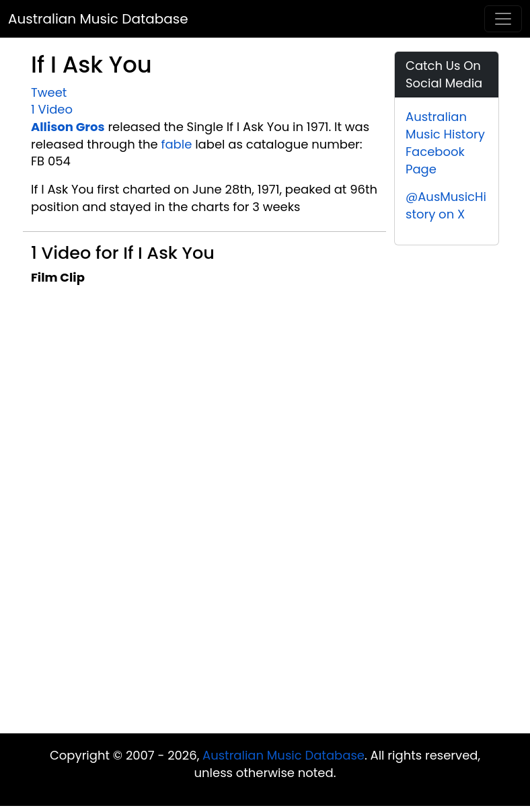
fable (177, 144)
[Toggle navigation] (503, 19)
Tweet (49, 92)
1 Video (52, 109)
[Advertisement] (265, 626)
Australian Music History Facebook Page (445, 143)
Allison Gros (68, 127)
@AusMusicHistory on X (446, 205)
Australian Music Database (98, 19)
